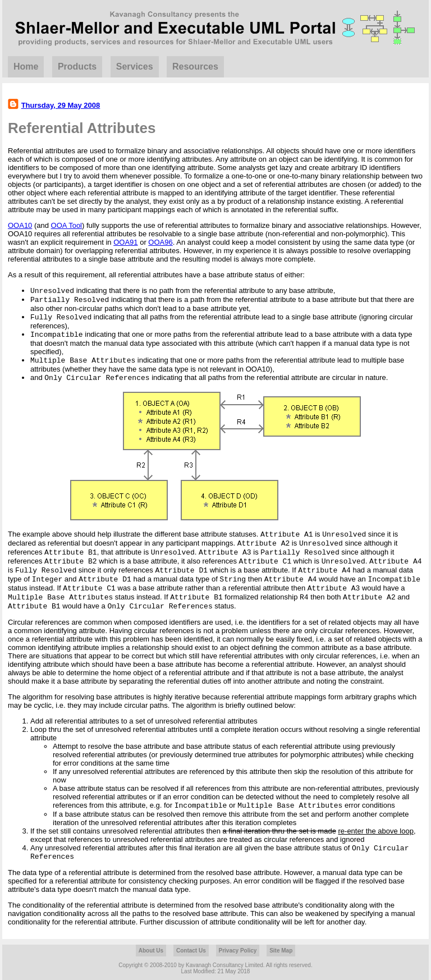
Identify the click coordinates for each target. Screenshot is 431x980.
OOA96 (160, 242)
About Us (151, 951)
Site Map (281, 951)
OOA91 (125, 242)
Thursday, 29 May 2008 (61, 105)
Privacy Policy (238, 951)
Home (26, 67)
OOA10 (20, 225)
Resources (195, 67)
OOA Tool (67, 225)
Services (135, 67)
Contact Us (191, 951)
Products (77, 67)
